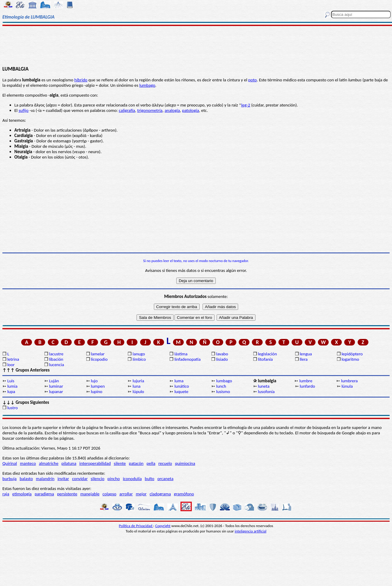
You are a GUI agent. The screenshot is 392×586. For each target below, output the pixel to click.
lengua (306, 354)
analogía (172, 110)
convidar (80, 479)
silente (120, 463)
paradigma (44, 494)
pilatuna (69, 463)
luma (179, 381)
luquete (182, 392)
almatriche (49, 463)
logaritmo (350, 359)
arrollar (126, 494)
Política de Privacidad (136, 526)
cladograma (160, 494)
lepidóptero (352, 354)
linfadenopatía (188, 359)
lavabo (222, 354)
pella (151, 463)
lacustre (56, 354)
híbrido (81, 80)
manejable (90, 494)
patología (190, 110)
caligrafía (127, 110)
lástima (181, 354)
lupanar (56, 392)
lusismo (223, 392)
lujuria (138, 381)
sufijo (23, 110)
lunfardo (307, 386)
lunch (221, 386)
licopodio (99, 359)
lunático (182, 386)
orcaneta (166, 479)
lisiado (222, 359)
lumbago (147, 85)
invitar (63, 479)
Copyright (163, 526)
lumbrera (350, 381)
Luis (11, 381)
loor (11, 365)
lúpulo (138, 392)
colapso (109, 494)
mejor (141, 494)
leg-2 (246, 105)
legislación (267, 354)
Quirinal (10, 463)
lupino (97, 392)
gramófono (184, 494)
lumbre (306, 381)
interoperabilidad (95, 463)
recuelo (165, 463)
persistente (67, 494)
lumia (12, 386)
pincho (114, 479)
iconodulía (132, 479)
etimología (22, 494)
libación (56, 359)
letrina (13, 359)
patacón (136, 463)
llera (304, 359)
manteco (28, 463)
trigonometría (150, 110)
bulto (150, 479)
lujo (94, 381)
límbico (139, 359)
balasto (26, 479)
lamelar (98, 354)
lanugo (139, 354)
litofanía (265, 359)
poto (253, 80)
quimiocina (185, 463)
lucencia (56, 365)
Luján (54, 381)
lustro (12, 408)
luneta (264, 386)
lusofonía (266, 392)
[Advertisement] (196, 45)
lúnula (347, 386)
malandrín (45, 479)
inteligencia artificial (251, 531)
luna (137, 386)
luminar (56, 386)
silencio (98, 479)
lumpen (98, 386)
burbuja (10, 479)
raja (6, 494)
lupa (11, 392)
